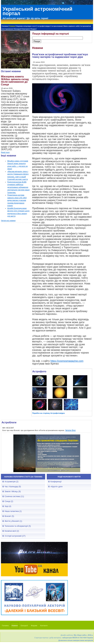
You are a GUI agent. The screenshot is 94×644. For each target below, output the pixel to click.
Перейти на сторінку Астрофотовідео (49, 413)
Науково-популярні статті (26, 26)
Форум (33, 29)
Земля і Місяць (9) (13, 492)
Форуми (34, 626)
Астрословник (57, 26)
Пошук (37, 41)
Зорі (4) (8, 506)
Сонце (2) (9, 501)
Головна (5, 26)
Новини (12, 26)
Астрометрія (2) (12, 482)
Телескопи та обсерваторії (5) (18, 526)
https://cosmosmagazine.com (67, 361)
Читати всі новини (8, 221)
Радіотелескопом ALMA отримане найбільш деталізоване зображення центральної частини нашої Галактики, (18, 187)
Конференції (56, 482)
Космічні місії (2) (12, 531)
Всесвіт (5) (9, 516)
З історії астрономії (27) (15, 536)
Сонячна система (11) (14, 496)
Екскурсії (18, 29)
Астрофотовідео (44, 26)
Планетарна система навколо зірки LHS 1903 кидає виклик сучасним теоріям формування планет (17, 200)
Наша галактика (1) (13, 511)
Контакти (26, 29)
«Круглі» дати (56, 487)
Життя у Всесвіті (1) (13, 521)
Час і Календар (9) (13, 487)
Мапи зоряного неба (71, 26)
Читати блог (70, 430)
